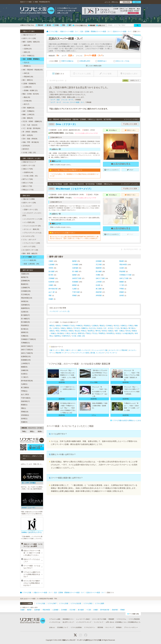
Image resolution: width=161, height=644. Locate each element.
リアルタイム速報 (55, 619)
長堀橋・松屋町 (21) (30, 90)
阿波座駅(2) (25, 325)
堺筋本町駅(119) (27, 298)
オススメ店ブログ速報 (99, 619)
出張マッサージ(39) (29, 38)
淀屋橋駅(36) (25, 281)
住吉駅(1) (24, 374)
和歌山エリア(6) (27, 190)
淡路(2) (52, 331)
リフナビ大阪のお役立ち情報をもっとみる (126, 420)
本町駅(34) (25, 301)
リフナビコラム (121, 619)
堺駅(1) (23, 408)
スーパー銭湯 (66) (29, 260)
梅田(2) (52, 326)
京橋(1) (63, 328)
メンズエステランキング (84, 622)
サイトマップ (110, 627)
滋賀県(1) (58, 336)
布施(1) (53, 333)
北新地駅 (75, 268)
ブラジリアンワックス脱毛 (80, 353)
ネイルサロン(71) (28, 236)
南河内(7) (25, 149)
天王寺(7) (77, 328)
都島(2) (69, 328)
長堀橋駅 (75, 282)
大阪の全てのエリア (29, 35)
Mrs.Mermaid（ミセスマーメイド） (71, 189)
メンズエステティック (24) (32, 219)
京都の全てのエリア (29, 162)
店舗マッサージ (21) (30, 210)
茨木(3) (128, 331)
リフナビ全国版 (26, 603)
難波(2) (102, 326)
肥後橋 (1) (27, 66)
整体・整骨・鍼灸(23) (29, 253)
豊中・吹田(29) (27, 135)
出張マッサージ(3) (28, 165)
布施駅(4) (24, 422)
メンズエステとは (55, 622)
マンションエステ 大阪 (100, 350)
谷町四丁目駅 (77, 278)
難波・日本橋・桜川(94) (30, 94)
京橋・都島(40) (27, 118)
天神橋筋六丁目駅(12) (28, 339)
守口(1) (95, 333)
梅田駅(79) (25, 277)
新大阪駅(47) (25, 315)
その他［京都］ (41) (30, 176)
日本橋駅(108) (26, 291)
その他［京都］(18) (78, 336)
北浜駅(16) (25, 312)
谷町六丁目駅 (100, 278)
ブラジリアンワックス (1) (32, 233)
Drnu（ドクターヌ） (63, 124)
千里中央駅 (76, 292)
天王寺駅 (99, 265)
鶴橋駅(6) (24, 367)
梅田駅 (74, 261)
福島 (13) (26, 52)
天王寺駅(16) (25, 295)
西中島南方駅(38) (27, 381)
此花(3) (118, 333)
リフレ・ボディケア (29, 240)
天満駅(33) (25, 336)
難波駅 (122, 261)
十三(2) (117, 328)
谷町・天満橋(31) (28, 111)
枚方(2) (74, 333)
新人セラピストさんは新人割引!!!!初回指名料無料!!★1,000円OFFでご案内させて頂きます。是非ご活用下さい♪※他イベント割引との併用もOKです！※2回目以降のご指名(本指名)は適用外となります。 (74, 238)
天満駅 (98, 275)
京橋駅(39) (25, 370)
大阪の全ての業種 (28, 199)
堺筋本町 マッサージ (62, 353)
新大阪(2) (124, 328)
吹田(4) (104, 331)
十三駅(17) (25, 377)
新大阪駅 (52, 271)
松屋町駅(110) (26, 357)
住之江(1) (92, 328)
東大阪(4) (61, 333)
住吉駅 (98, 285)
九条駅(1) (24, 384)
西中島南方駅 (53, 289)
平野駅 (122, 289)
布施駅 (51, 299)
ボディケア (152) (29, 247)
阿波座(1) (87, 326)
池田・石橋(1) (119, 331)
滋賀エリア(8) (27, 186)
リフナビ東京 (88, 603)
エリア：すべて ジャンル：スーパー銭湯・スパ (67, 102)
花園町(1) (84, 328)
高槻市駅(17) (25, 401)
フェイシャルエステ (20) (32, 226)
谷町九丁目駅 (124, 278)
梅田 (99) (26, 45)
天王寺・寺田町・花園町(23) (32, 121)
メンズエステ (26, 206)
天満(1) (131, 326)
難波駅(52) (25, 284)
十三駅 (122, 285)
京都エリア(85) (27, 169)
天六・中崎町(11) (28, 56)
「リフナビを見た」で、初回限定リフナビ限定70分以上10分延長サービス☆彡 (74, 175)
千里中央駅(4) (26, 398)
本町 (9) (26, 73)
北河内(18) (26, 146)
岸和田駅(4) (25, 415)
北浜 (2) (26, 63)
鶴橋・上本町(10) (28, 115)
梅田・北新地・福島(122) (30, 42)
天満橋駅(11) (25, 343)
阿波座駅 (122, 271)
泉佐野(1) (91, 331)
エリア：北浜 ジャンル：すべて (62, 100)
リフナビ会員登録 (76, 627)
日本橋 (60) (27, 101)
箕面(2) (111, 331)
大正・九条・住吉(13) (29, 125)
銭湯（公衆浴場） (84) (31, 264)
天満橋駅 (52, 278)
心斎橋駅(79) (25, 288)
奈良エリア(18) (27, 183)
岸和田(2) (64, 331)
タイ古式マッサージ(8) (30, 250)
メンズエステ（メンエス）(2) (59, 311)
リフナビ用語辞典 (134, 619)
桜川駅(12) (25, 329)
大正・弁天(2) (108, 328)
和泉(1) (84, 331)
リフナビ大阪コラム (80, 25)
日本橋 (56, 25)
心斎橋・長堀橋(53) (28, 84)
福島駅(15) (25, 332)
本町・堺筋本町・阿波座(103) (32, 70)
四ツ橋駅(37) (25, 319)
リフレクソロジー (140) (31, 243)
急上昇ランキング (68, 622)
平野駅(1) (24, 391)
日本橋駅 (75, 265)
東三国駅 (99, 289)
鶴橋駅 (122, 282)
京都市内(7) (66, 336)
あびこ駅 (52, 292)
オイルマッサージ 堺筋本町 (118, 350)
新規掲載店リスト (68, 619)
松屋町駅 (52, 282)
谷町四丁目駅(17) (27, 346)
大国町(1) (124, 326)
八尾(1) (68, 333)
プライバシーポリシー (131, 627)
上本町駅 (99, 282)
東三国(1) (132, 328)
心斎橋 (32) (27, 87)
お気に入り (101, 25)
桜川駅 (51, 275)
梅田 (69, 25)
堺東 (63, 25)
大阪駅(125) (25, 274)
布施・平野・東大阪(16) (30, 142)
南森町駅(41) (25, 308)
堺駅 (50, 296)
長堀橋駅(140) (26, 360)
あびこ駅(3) (25, 394)
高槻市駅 (99, 292)
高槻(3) (134, 331)
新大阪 (48, 25)
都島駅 (74, 285)
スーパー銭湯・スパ (29, 257)
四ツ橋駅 (75, 271)
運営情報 (100, 627)
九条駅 (74, 289)
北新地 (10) (27, 49)
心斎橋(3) (95, 326)
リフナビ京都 (64, 603)
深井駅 (122, 296)
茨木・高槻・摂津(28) (29, 139)
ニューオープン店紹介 (83, 619)
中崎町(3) (79, 326)
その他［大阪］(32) (29, 153)
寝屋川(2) (81, 333)
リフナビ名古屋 (76, 603)
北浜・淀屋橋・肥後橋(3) (30, 59)
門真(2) (88, 333)
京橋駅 (51, 285)
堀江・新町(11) (27, 80)
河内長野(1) (110, 333)
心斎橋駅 (52, 265)
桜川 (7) (26, 104)
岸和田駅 (99, 296)
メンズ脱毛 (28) (29, 222)
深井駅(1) (24, 419)
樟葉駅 (122, 292)
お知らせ (52, 627)
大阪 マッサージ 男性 (57, 350)
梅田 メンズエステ (84, 350)
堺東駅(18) (25, 412)
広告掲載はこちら (121, 622)
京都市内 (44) (28, 172)
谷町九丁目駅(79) (27, 353)
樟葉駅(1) (24, 405)
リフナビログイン (90, 627)
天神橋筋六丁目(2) (68, 326)
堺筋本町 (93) (28, 77)
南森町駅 (99, 268)
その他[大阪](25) (128, 333)
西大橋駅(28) (25, 322)
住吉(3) (100, 328)
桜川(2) (116, 326)
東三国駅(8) (25, 388)
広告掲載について (63, 627)
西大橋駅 (99, 271)
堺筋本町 (40, 25)
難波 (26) (26, 97)
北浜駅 (122, 268)
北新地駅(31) (25, 305)
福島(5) (58, 326)
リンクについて (99, 622)
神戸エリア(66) (27, 179)
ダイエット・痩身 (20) (31, 229)
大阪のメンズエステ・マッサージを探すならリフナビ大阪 (82, 640)
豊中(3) (98, 331)
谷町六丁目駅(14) (27, 350)
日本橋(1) (109, 326)
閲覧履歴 (92, 25)
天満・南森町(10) (28, 108)
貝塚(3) (71, 331)
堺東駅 (74, 296)
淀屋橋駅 (99, 261)
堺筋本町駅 (123, 265)
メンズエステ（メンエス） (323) (32, 214)
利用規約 (119, 627)
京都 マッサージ (71, 350)
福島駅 (74, 275)
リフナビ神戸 (52, 603)
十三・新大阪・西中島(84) (31, 128)
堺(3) (58, 331)
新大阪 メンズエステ (98, 353)
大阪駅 (51, 261)
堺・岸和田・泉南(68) (29, 132)
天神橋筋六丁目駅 (125, 275)
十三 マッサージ (112, 353)
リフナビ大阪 (41, 603)
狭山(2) (77, 331)
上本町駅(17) (25, 363)
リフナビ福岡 (99, 603)
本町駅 (51, 268)
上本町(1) (56, 328)
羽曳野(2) (102, 333)
